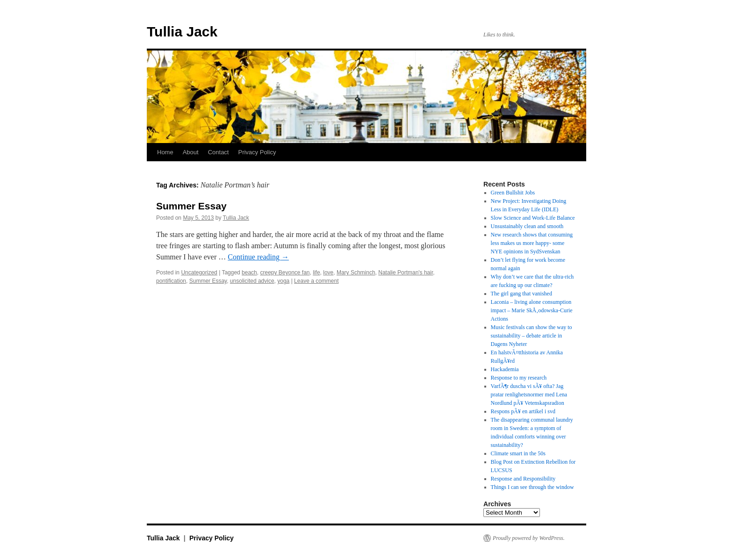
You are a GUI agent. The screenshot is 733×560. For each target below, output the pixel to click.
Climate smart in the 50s (518, 453)
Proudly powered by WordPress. (529, 538)
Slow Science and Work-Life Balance (533, 218)
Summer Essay (191, 206)
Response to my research (519, 378)
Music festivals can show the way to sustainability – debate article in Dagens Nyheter (532, 336)
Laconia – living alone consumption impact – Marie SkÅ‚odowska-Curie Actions (532, 310)
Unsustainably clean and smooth (527, 226)
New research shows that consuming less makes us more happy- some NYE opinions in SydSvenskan (532, 243)
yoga (283, 281)
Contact (219, 152)
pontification (171, 281)
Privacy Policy (257, 152)
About (191, 152)
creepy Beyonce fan (285, 273)
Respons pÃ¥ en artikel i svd (523, 411)
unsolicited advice (252, 281)
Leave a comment (316, 281)
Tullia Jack (182, 32)
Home (165, 152)
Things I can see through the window (532, 487)
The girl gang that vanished (521, 294)
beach (249, 273)
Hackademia (505, 369)
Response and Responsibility (523, 479)
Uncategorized (199, 273)
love (328, 273)
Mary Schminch (356, 273)
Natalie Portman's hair (406, 273)
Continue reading (258, 257)
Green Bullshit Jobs (513, 193)
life (316, 273)
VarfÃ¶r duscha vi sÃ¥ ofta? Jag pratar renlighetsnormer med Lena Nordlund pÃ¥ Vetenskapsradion (529, 395)
